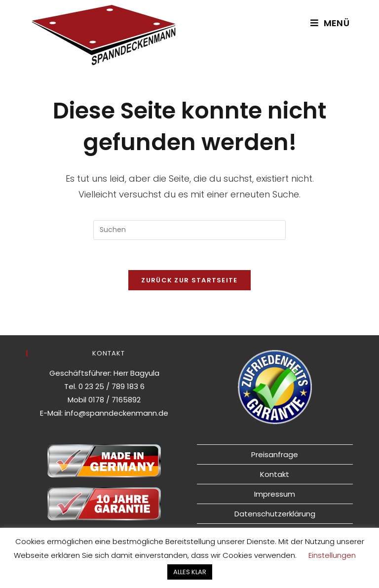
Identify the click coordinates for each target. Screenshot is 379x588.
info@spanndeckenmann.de (116, 413)
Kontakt (275, 474)
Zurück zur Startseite (189, 280)
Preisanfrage (275, 454)
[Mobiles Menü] (330, 23)
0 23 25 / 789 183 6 (112, 386)
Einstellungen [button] (332, 555)
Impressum (275, 494)
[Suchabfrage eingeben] (189, 230)
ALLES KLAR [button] (190, 572)
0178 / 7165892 (114, 400)
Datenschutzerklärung (275, 514)
